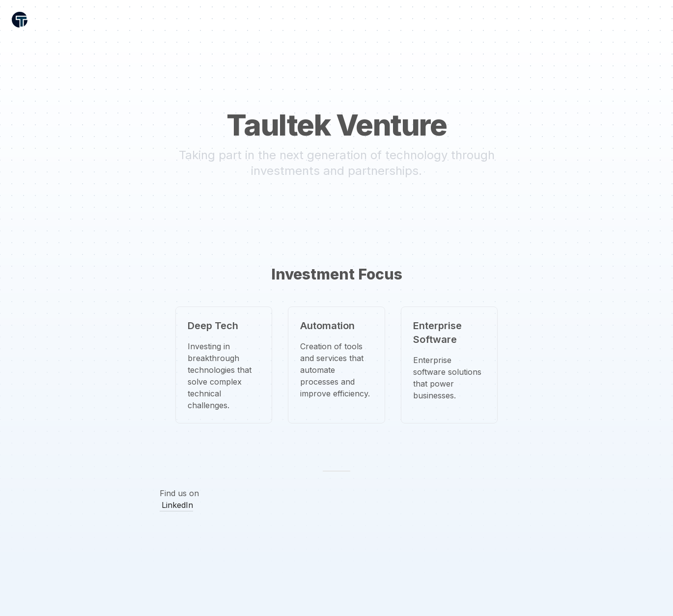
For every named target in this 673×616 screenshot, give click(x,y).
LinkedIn (177, 505)
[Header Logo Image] (20, 20)
